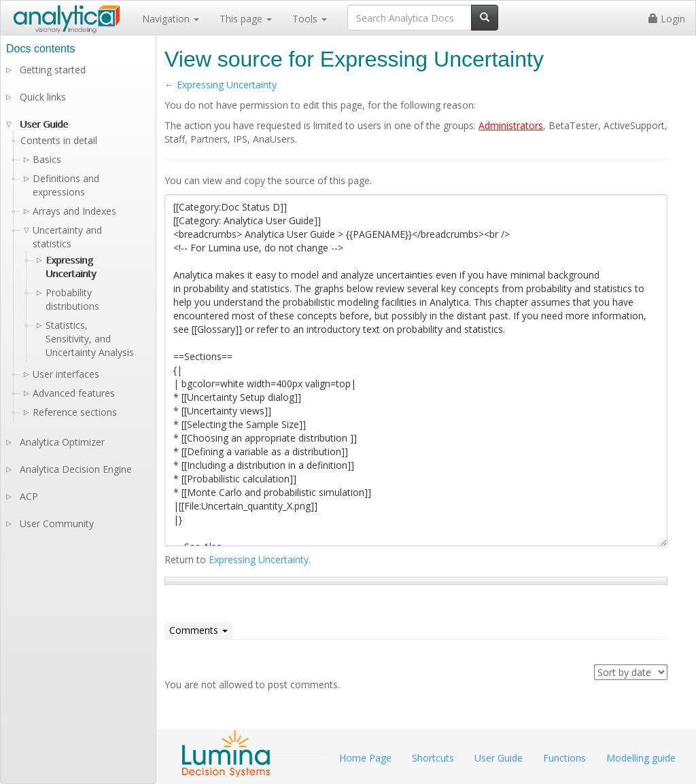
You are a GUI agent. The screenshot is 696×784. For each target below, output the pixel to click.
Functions (564, 758)
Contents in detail (59, 140)
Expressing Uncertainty (227, 85)
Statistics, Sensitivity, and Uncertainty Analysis (90, 339)
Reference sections (75, 412)
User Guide (44, 124)
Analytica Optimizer (62, 442)
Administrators (511, 125)
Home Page (365, 758)
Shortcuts (433, 758)
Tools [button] (310, 19)
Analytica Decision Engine (76, 469)
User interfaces (66, 374)
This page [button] (246, 19)
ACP (29, 496)
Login (667, 19)
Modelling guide (641, 758)
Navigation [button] (171, 19)
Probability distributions (72, 299)
